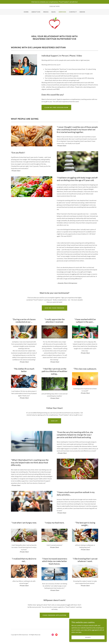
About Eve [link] (36, 12)
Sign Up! (54, 422)
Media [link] (46, 12)
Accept (88, 641)
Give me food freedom (54, 309)
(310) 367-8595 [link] (54, 6)
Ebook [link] (82, 12)
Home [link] (26, 12)
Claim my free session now (56, 108)
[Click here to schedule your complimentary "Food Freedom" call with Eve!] (54, 2)
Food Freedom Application (54, 616)
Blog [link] (54, 12)
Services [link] (62, 12)
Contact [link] (73, 12)
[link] (54, 26)
